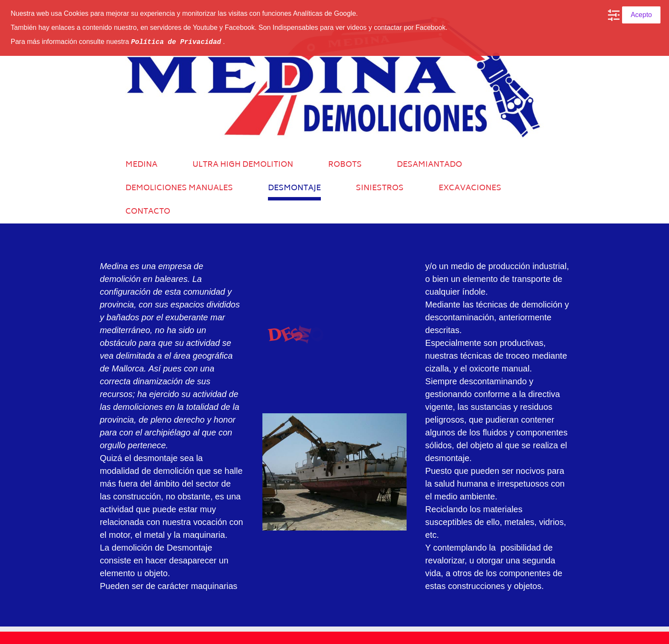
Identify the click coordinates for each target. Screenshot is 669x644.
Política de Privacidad (176, 41)
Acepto (641, 15)
